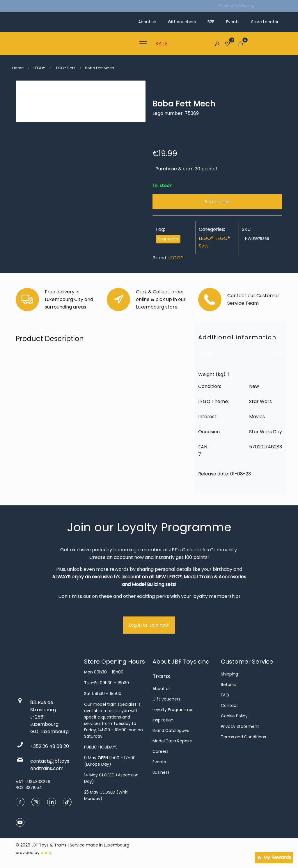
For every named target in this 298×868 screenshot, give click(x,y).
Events (159, 762)
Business (161, 772)
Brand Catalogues (171, 730)
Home (18, 68)
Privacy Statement (240, 726)
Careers (160, 751)
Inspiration (163, 720)
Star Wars (168, 239)
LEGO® (39, 68)
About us (162, 689)
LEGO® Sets (65, 68)
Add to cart (217, 202)
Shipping (229, 674)
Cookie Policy (234, 716)
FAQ (225, 695)
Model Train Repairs (172, 741)
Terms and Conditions (243, 737)
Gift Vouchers (166, 699)
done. (46, 853)
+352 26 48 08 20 (50, 746)
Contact (229, 705)
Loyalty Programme (172, 710)
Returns (229, 685)
